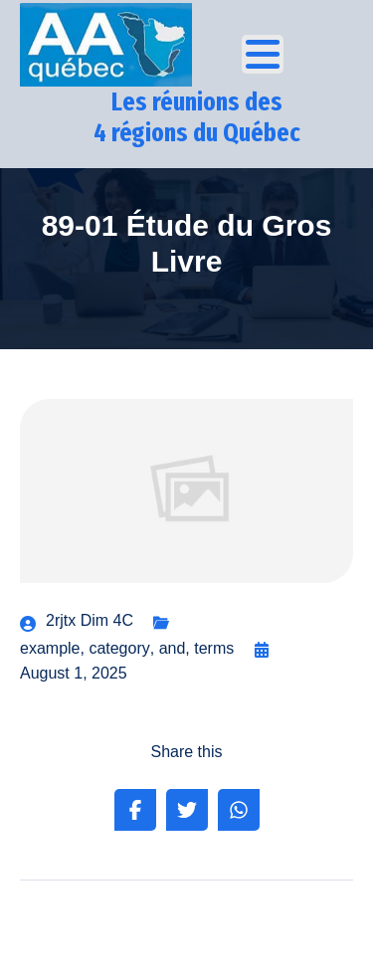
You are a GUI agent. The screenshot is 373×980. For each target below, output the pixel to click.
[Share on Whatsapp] (239, 810)
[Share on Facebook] (135, 810)
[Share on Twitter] (187, 810)
